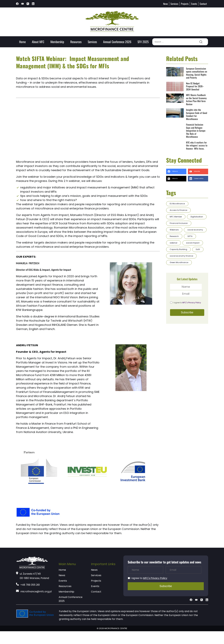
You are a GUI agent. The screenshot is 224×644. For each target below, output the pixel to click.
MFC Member (176, 217)
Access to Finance (178, 210)
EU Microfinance (177, 204)
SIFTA (190, 236)
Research (174, 236)
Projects (185, 4)
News (166, 4)
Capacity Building (178, 249)
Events (194, 4)
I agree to (187, 303)
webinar (174, 243)
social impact (193, 243)
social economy (195, 230)
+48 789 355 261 (30, 585)
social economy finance (181, 256)
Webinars (174, 230)
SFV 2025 (143, 42)
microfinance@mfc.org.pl (36, 591)
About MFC (38, 42)
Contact (203, 4)
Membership (57, 42)
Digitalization (197, 217)
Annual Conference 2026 (117, 42)
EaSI (198, 249)
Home (22, 42)
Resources (76, 42)
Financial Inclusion (179, 223)
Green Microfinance (179, 262)
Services (174, 4)
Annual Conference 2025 (71, 599)
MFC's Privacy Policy (192, 303)
